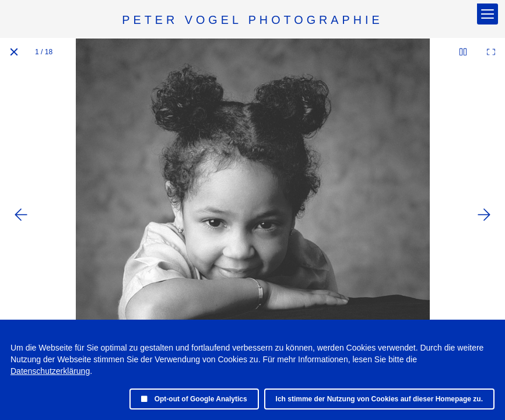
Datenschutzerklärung (50, 371)
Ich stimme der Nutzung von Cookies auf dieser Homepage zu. (379, 399)
